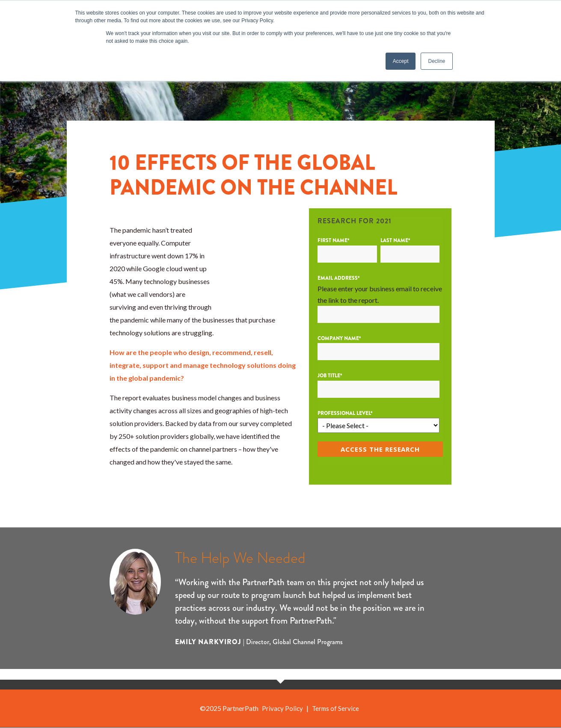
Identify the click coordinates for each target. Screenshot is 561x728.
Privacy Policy (282, 709)
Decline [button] (436, 61)
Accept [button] (401, 61)
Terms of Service (336, 709)
